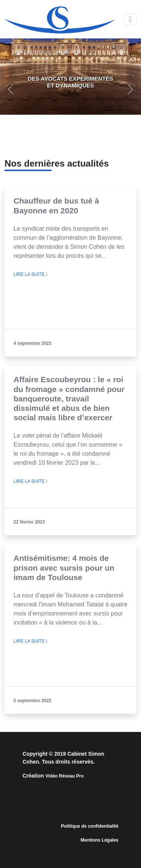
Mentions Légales (99, 840)
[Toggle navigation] (130, 19)
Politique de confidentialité (90, 826)
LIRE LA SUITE (30, 274)
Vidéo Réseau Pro (65, 776)
